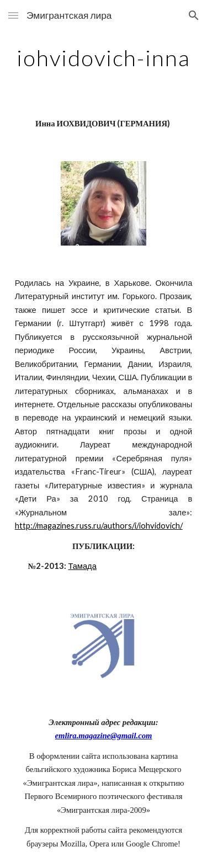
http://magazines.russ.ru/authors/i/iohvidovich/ (99, 526)
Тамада (82, 566)
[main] (104, 58)
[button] (13, 15)
